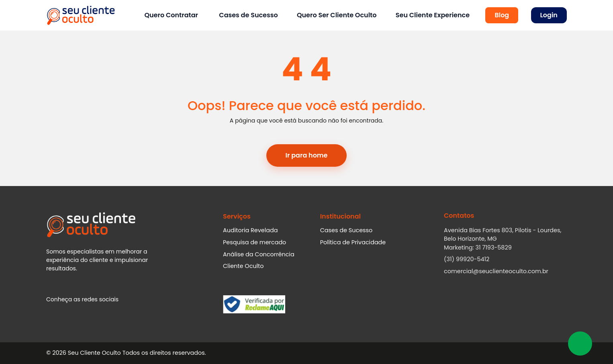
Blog (502, 15)
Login (549, 15)
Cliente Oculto (243, 266)
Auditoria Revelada (250, 230)
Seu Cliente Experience (433, 15)
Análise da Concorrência (259, 254)
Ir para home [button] (307, 155)
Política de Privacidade (353, 242)
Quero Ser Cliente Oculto (337, 15)
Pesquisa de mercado (254, 242)
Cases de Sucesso (248, 15)
